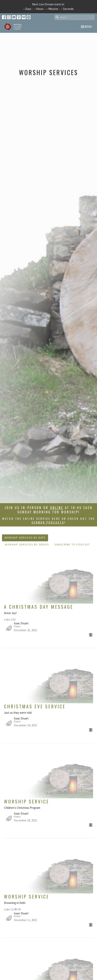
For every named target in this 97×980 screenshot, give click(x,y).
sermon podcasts (48, 522)
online (57, 508)
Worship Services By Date (25, 538)
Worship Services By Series (27, 545)
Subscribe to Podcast (72, 545)
